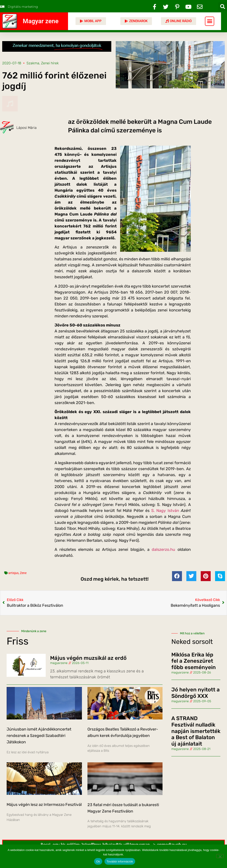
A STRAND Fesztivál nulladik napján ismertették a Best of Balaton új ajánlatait (196, 731)
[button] (223, 7)
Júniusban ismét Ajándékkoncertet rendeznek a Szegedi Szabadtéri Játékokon (39, 736)
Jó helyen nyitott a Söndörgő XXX (196, 693)
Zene (23, 573)
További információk (120, 861)
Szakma (33, 63)
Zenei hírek (50, 63)
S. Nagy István (165, 511)
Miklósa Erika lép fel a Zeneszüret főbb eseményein (194, 661)
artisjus (13, 573)
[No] (220, 856)
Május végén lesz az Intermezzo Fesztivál (44, 805)
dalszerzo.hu (163, 549)
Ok (98, 861)
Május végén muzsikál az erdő (88, 658)
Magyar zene (41, 21)
